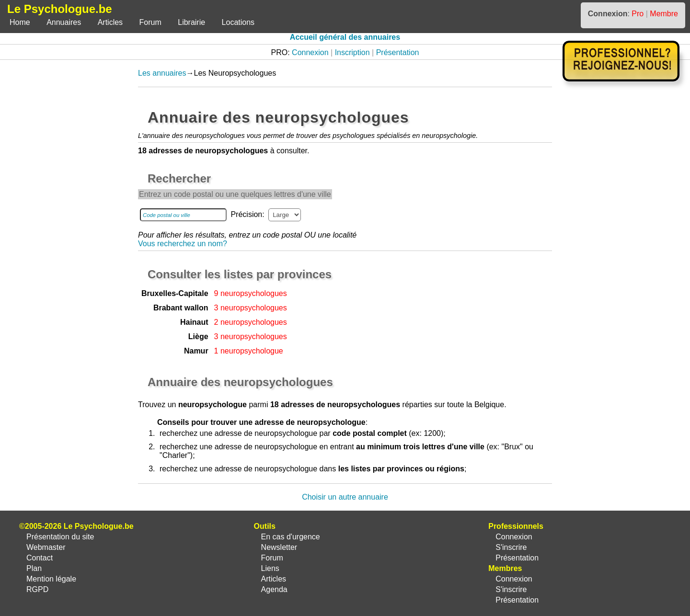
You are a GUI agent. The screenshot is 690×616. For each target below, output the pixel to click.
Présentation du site (60, 537)
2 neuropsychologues (251, 322)
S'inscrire (511, 547)
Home (20, 22)
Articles (110, 22)
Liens (270, 568)
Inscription (352, 52)
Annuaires (64, 22)
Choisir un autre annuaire (345, 497)
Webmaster (46, 547)
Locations (238, 22)
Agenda (274, 589)
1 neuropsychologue (249, 351)
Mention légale (51, 579)
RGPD (37, 589)
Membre (664, 14)
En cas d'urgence (291, 537)
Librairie (191, 22)
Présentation (398, 52)
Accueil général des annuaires (345, 37)
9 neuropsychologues (251, 293)
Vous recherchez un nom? (183, 244)
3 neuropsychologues (251, 308)
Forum (150, 22)
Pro (638, 14)
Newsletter (279, 547)
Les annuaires (162, 73)
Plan (34, 568)
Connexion (310, 52)
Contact (40, 558)
